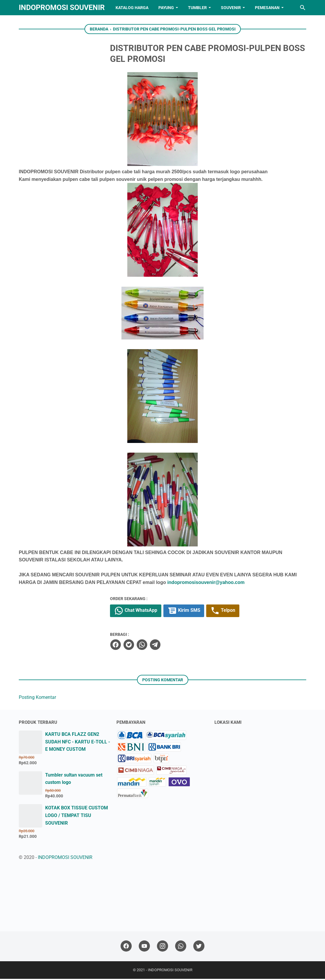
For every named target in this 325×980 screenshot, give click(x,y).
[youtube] (144, 947)
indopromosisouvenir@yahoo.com (205, 583)
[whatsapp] (160, 646)
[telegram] (173, 646)
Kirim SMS (203, 612)
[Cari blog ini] (303, 8)
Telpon (243, 612)
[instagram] (162, 947)
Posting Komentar (37, 698)
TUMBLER (197, 8)
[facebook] (133, 646)
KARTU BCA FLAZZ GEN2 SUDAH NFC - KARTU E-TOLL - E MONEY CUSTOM (78, 743)
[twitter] (147, 646)
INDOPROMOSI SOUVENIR (62, 7)
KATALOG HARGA (132, 8)
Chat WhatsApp (154, 612)
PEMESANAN (267, 8)
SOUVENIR (231, 8)
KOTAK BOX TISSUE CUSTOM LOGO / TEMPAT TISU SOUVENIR (77, 816)
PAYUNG (166, 8)
